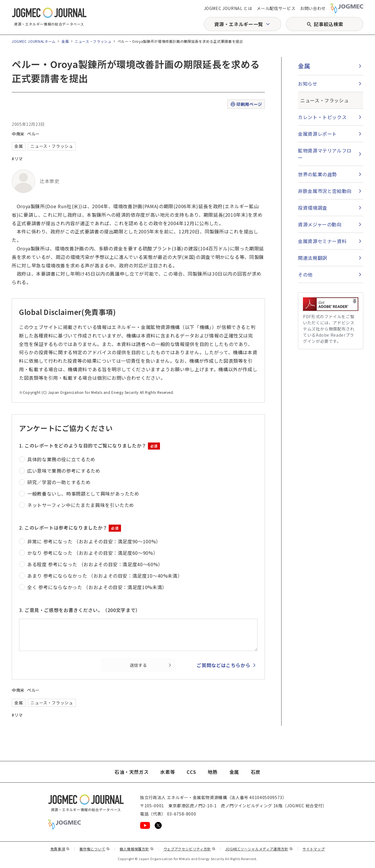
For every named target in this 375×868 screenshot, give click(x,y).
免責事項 (60, 849)
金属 (65, 41)
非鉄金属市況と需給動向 (325, 191)
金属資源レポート (317, 134)
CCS (191, 772)
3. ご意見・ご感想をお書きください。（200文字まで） (80, 610)
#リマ (17, 159)
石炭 (256, 772)
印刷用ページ (246, 104)
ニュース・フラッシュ (93, 41)
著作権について (95, 849)
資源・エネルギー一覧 (238, 24)
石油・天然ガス (132, 772)
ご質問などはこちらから (223, 665)
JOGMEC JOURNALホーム (34, 41)
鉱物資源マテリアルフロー (325, 154)
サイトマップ (314, 849)
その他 (305, 274)
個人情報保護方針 (137, 849)
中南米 (18, 134)
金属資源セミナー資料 (322, 241)
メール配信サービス (276, 8)
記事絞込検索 (328, 24)
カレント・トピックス (322, 117)
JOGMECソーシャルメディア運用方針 (259, 849)
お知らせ (308, 84)
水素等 (168, 772)
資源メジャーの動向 (320, 224)
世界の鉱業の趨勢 (317, 174)
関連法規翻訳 (313, 258)
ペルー (33, 134)
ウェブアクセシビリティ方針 (190, 849)
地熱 (213, 772)
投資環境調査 (313, 208)
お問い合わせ (313, 8)
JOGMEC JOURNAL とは (228, 8)
